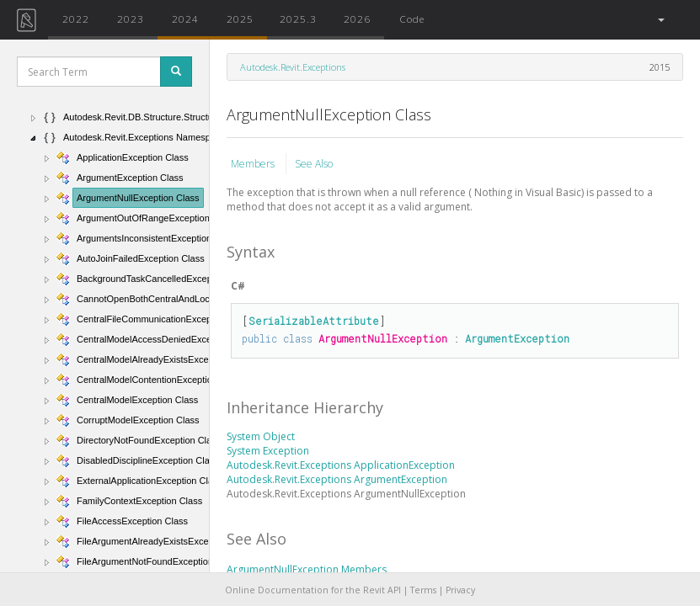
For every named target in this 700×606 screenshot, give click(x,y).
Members (254, 164)
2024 (185, 19)
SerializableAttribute (314, 321)
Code (412, 19)
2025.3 (298, 19)
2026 (357, 19)
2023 (131, 19)
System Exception (268, 451)
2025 (240, 19)
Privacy (460, 590)
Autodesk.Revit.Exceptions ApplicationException (341, 465)
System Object (261, 436)
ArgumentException (517, 338)
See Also (314, 164)
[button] (660, 20)
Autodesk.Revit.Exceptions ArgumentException (337, 479)
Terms (423, 590)
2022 (76, 19)
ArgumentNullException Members (307, 569)
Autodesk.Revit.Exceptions (293, 67)
